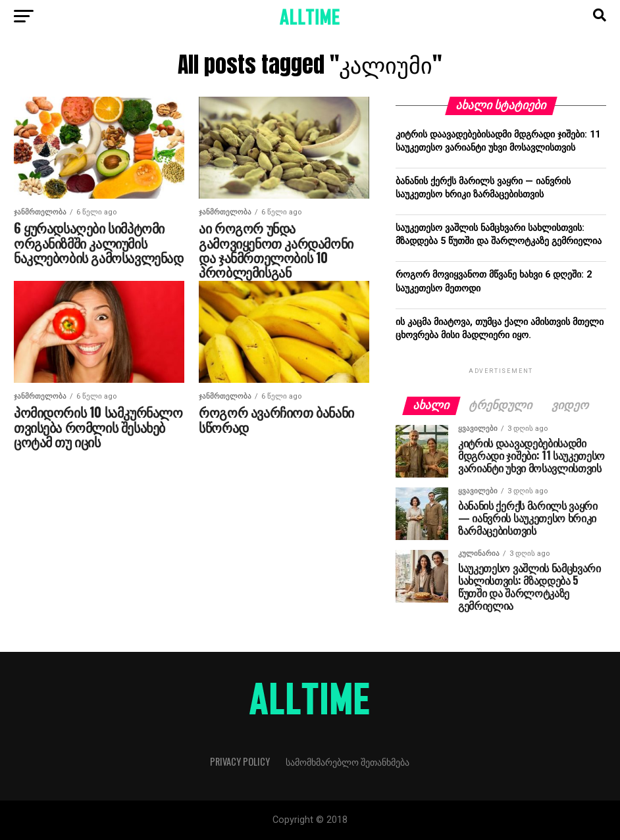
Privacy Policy (240, 761)
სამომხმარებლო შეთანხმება (348, 761)
